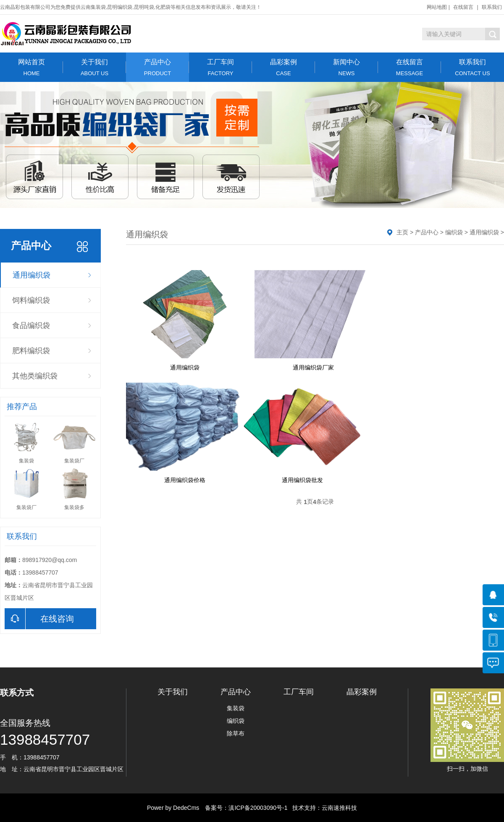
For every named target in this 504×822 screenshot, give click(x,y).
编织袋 (454, 232)
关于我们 (94, 67)
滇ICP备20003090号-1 (258, 808)
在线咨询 (39, 619)
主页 (402, 232)
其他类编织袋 (35, 376)
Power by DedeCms (173, 808)
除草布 (236, 733)
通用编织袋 (31, 275)
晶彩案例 (283, 67)
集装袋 (236, 708)
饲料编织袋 (31, 300)
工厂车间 (220, 67)
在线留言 (463, 7)
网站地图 (437, 7)
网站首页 (31, 67)
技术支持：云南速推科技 (322, 808)
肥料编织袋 (31, 351)
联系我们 (492, 7)
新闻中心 (346, 67)
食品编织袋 (31, 326)
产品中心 (157, 67)
